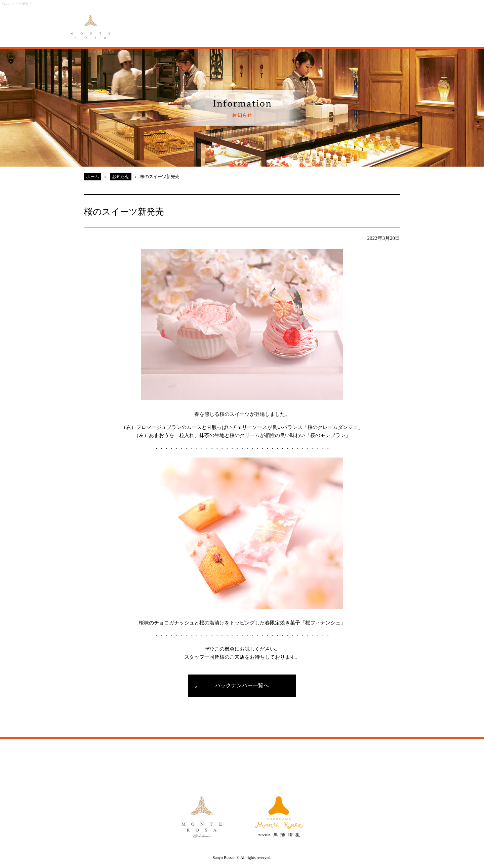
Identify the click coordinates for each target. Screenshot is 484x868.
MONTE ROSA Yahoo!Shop (317, 762)
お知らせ (121, 177)
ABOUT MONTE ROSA (165, 23)
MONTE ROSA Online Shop (353, 23)
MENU (203, 23)
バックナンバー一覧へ (242, 685)
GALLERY (276, 23)
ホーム (93, 177)
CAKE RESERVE (395, 23)
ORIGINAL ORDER (237, 23)
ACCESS (312, 23)
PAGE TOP (420, 727)
